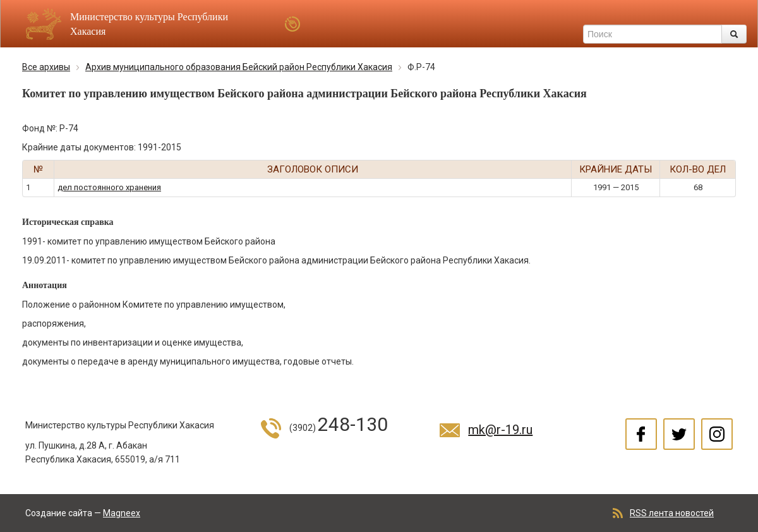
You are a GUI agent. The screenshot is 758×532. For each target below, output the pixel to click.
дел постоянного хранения (109, 187)
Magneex (122, 513)
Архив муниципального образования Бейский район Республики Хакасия (239, 67)
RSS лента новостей (672, 513)
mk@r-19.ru (500, 430)
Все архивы (46, 67)
